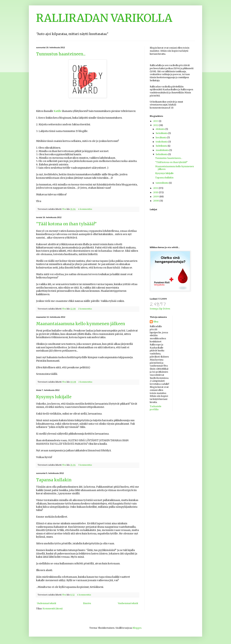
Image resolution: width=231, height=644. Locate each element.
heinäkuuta (162, 133)
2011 (156, 188)
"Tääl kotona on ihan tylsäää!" (66, 224)
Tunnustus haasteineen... (61, 54)
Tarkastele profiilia (156, 408)
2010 (156, 192)
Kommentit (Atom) (53, 609)
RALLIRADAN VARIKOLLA (104, 18)
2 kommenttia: (85, 309)
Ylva (156, 322)
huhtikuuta (162, 146)
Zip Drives (164, 309)
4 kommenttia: (86, 209)
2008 (156, 201)
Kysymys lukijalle (54, 397)
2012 (156, 125)
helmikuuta (162, 154)
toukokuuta (162, 142)
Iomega (154, 309)
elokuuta (161, 129)
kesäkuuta (161, 137)
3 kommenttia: (85, 465)
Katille (58, 111)
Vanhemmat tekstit (128, 603)
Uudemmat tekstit (47, 603)
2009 (156, 197)
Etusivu (87, 603)
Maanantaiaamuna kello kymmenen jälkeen (81, 324)
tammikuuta (162, 183)
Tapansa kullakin (54, 480)
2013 (156, 121)
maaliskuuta (163, 150)
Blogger (137, 628)
